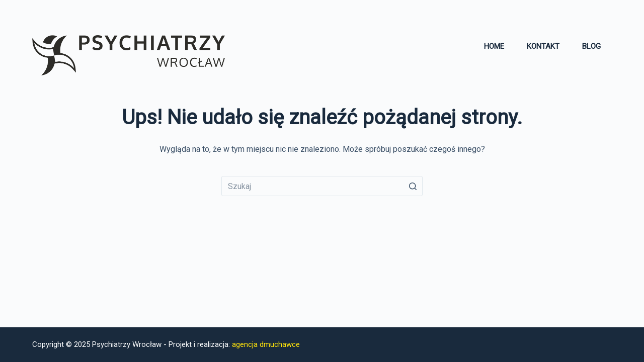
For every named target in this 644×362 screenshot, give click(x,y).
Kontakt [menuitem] (543, 46)
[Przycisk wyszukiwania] (413, 186)
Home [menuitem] (494, 46)
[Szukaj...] (322, 186)
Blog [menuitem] (591, 46)
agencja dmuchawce (266, 344)
